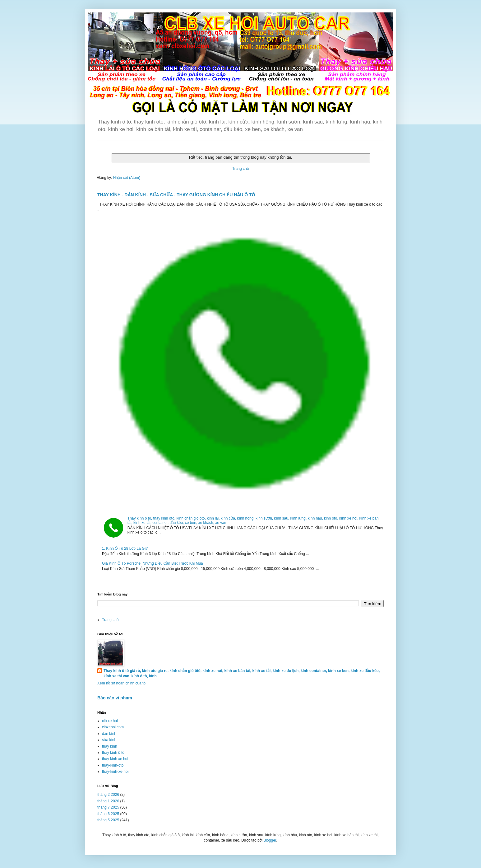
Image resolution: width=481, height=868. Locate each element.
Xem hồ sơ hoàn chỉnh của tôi (122, 683)
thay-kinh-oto (113, 765)
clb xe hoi (110, 721)
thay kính (110, 746)
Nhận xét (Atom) (127, 178)
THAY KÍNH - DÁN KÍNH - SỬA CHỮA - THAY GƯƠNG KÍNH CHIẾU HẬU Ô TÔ (176, 195)
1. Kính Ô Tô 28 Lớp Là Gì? (125, 548)
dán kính (109, 734)
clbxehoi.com (113, 727)
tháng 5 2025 (108, 820)
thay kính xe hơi (115, 759)
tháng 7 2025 (108, 807)
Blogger (270, 840)
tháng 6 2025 (108, 814)
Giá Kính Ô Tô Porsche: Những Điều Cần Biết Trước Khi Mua (153, 563)
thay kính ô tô (113, 753)
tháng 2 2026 (108, 795)
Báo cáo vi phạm (115, 698)
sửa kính (109, 740)
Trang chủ (240, 169)
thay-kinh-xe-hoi (115, 772)
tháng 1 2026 (108, 801)
